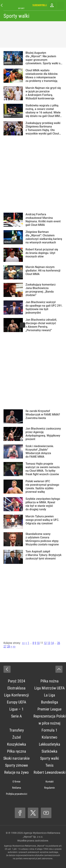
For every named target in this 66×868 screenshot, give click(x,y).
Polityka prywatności (17, 794)
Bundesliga (50, 702)
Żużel (17, 737)
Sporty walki (16, 16)
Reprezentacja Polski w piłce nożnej (50, 720)
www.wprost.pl (30, 859)
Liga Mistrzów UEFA (50, 688)
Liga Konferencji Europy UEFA (16, 699)
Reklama (17, 788)
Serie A (16, 716)
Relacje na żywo (16, 772)
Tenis (49, 765)
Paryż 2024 (17, 681)
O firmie (16, 782)
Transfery (17, 730)
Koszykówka (17, 744)
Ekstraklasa (16, 688)
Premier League (49, 709)
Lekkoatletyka (50, 744)
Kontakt (50, 782)
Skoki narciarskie (16, 758)
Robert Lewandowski (50, 772)
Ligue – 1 (16, 709)
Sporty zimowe (16, 765)
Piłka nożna (50, 681)
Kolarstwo (49, 737)
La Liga (50, 695)
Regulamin (49, 788)
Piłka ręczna (17, 751)
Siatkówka (49, 751)
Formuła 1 (49, 730)
